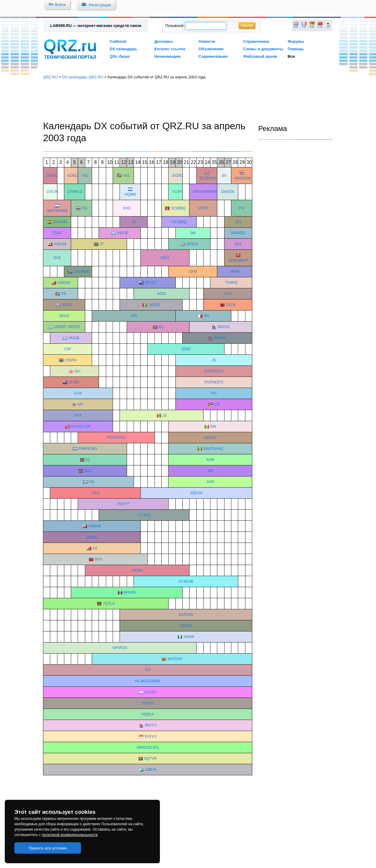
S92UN (210, 437)
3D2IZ (67, 305)
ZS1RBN (81, 271)
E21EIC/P (208, 178)
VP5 (134, 316)
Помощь (296, 49)
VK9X (235, 271)
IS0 (210, 471)
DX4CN (228, 192)
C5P (68, 349)
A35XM (60, 244)
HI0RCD (238, 233)
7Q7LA (109, 603)
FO (242, 208)
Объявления (211, 49)
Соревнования (213, 56)
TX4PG (231, 283)
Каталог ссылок (170, 49)
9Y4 (78, 415)
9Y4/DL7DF (81, 426)
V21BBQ (178, 208)
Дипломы (164, 41)
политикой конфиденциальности (70, 835)
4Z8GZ (73, 175)
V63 (85, 175)
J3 (165, 415)
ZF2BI (74, 382)
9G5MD (60, 222)
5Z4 (88, 471)
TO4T (57, 233)
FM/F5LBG (88, 449)
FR (304, 27)
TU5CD (148, 703)
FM (91, 482)
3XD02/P (179, 175)
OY (81, 404)
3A (224, 175)
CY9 (228, 294)
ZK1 (238, 244)
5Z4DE (186, 626)
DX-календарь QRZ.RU (82, 77)
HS (84, 208)
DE (312, 27)
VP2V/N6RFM (205, 192)
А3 (95, 548)
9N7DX (224, 327)
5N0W (189, 637)
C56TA (70, 360)
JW (193, 233)
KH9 (210, 460)
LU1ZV (151, 692)
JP (328, 27)
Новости (207, 41)
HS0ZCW (242, 178)
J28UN (150, 769)
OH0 (193, 271)
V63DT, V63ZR (67, 327)
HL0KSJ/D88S (148, 681)
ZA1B (231, 305)
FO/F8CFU (214, 371)
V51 (126, 175)
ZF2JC (150, 283)
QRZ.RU (50, 77)
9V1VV (151, 736)
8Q (161, 327)
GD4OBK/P (238, 260)
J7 (102, 244)
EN (296, 27)
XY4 (95, 493)
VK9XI (137, 570)
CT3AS (144, 515)
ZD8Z (186, 349)
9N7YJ (150, 725)
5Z (88, 460)
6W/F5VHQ (213, 449)
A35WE (95, 526)
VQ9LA (148, 714)
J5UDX (52, 175)
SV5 (57, 258)
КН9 (210, 482)
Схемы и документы (263, 49)
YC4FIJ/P (180, 192)
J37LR (52, 192)
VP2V (203, 208)
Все (291, 56)
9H (206, 316)
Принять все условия (48, 848)
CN (320, 27)
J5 (134, 222)
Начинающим (167, 56)
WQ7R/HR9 (57, 211)
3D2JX (192, 244)
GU (77, 371)
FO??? (123, 504)
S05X (165, 258)
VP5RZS (120, 648)
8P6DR (130, 592)
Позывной (174, 26)
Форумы (296, 41)
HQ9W (130, 194)
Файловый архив (260, 56)
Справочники (256, 41)
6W (213, 426)
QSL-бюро (120, 56)
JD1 (238, 222)
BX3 (98, 559)
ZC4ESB (186, 581)
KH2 (127, 208)
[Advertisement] (188, 100)
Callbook (118, 41)
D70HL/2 (75, 192)
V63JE (123, 233)
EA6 (78, 393)
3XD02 (154, 305)
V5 (64, 294)
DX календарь (123, 49)
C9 (217, 404)
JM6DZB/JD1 (148, 747)
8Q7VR (151, 758)
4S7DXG (186, 615)
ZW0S (92, 537)
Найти (247, 25)
